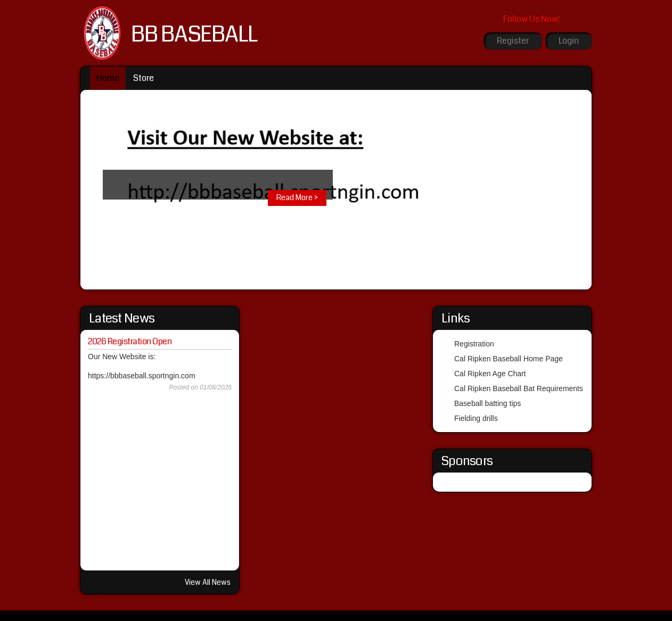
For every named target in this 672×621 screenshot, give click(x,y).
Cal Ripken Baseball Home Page (509, 359)
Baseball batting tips (487, 403)
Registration (474, 344)
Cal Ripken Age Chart (490, 374)
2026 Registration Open (130, 341)
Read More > (297, 197)
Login (569, 41)
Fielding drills (476, 418)
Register (513, 41)
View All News (208, 582)
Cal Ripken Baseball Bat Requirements (519, 388)
